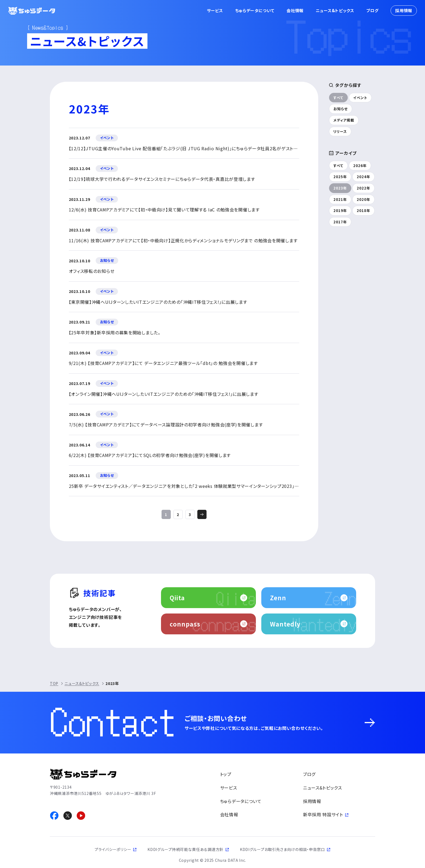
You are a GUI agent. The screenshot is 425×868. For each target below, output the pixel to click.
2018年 (363, 211)
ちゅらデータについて (255, 10)
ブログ (372, 10)
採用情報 (404, 10)
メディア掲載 (344, 120)
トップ (226, 774)
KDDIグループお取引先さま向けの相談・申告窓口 (282, 849)
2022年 (363, 188)
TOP (54, 683)
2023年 (340, 188)
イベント (360, 98)
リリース (340, 131)
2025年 (340, 177)
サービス (215, 10)
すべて (338, 98)
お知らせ (341, 109)
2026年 (360, 166)
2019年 (340, 211)
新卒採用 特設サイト (323, 814)
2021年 (340, 199)
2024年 (363, 177)
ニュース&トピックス (335, 10)
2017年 (340, 222)
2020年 (363, 199)
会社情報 (295, 10)
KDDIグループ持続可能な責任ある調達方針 (186, 849)
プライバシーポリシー (113, 849)
